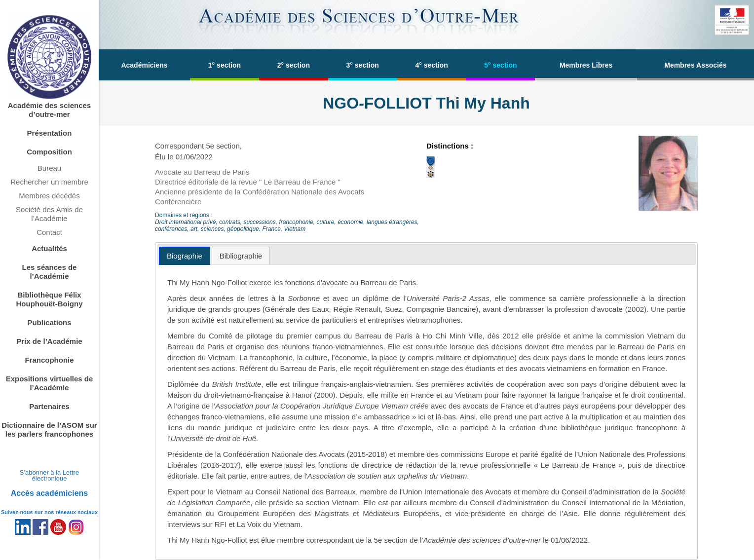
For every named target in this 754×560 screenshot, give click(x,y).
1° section (225, 65)
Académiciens (144, 65)
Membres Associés (695, 65)
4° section (431, 65)
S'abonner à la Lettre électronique (49, 475)
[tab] (185, 256)
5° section (500, 65)
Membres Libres (586, 65)
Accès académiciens (50, 493)
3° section (363, 65)
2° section (294, 65)
